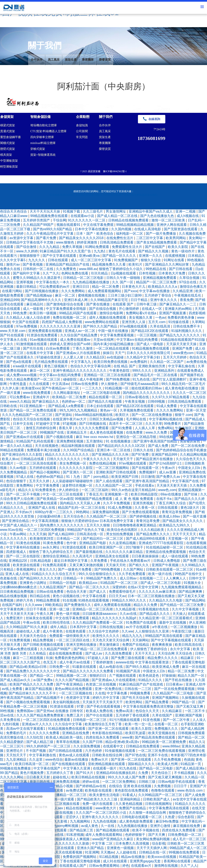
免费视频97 (148, 472)
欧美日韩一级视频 (43, 313)
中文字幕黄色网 (12, 609)
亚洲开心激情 (161, 826)
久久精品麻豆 (172, 711)
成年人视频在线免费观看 (108, 318)
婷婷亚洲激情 (87, 242)
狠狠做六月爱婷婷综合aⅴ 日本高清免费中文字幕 (98, 521)
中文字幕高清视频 (45, 521)
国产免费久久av (169, 477)
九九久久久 (37, 260)
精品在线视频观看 (80, 808)
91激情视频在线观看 (32, 344)
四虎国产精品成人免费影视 (62, 322)
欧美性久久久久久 (106, 636)
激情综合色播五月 (193, 287)
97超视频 (70, 424)
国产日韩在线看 (181, 269)
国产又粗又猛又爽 (190, 706)
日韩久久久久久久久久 (64, 459)
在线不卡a (164, 499)
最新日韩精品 (27, 287)
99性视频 (7, 711)
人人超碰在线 (127, 852)
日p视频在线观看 (124, 273)
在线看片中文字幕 (40, 353)
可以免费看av (20, 397)
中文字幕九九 (81, 362)
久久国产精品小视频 (58, 786)
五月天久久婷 (40, 481)
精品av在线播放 (133, 857)
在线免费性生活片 (120, 238)
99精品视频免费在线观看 (49, 216)
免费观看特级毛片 (123, 592)
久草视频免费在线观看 (137, 410)
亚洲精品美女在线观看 (112, 556)
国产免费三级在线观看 (128, 658)
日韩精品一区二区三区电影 (84, 278)
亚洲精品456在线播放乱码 (116, 773)
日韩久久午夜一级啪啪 (124, 278)
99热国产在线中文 (189, 574)
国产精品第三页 (82, 830)
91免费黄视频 (20, 640)
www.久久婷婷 (27, 251)
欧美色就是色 (149, 676)
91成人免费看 (167, 406)
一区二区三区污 (12, 746)
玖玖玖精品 (100, 273)
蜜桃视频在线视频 (92, 295)
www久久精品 (20, 401)
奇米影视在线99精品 (108, 733)
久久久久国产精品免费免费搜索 (40, 715)
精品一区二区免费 (106, 287)
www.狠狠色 (66, 242)
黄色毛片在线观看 (122, 251)
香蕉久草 (66, 428)
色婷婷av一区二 (74, 401)
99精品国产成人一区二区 (188, 848)
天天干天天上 (145, 653)
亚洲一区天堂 (196, 410)
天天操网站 (140, 640)
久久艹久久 (51, 273)
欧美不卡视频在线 (146, 830)
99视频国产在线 (52, 432)
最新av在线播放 (77, 759)
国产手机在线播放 (179, 680)
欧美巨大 (123, 415)
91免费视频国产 (126, 260)
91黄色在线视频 (29, 543)
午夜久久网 (45, 614)
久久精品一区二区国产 (167, 362)
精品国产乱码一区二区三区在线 (82, 508)
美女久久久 (48, 569)
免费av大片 (100, 759)
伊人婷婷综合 (69, 490)
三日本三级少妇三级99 (125, 295)
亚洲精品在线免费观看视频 (166, 552)
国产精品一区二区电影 (156, 768)
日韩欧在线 (9, 406)
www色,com (167, 490)
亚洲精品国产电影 (93, 543)
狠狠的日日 (98, 676)
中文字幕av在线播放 (155, 291)
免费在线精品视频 (103, 463)
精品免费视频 (43, 640)
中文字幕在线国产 (47, 768)
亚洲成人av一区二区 (80, 331)
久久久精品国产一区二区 (114, 485)
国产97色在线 (135, 755)
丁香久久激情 (83, 348)
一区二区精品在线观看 (113, 348)
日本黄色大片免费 (172, 273)
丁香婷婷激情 (103, 662)
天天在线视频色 (47, 446)
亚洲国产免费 (183, 348)
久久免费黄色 (67, 269)
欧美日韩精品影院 (145, 494)
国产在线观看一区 (146, 468)
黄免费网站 (25, 485)
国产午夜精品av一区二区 (61, 388)
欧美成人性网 (168, 764)
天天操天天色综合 (33, 636)
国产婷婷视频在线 (143, 516)
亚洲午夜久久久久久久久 (101, 817)
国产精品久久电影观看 (106, 401)
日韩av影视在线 (137, 397)
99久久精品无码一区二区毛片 (183, 384)
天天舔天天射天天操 (182, 344)
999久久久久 (142, 371)
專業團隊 (88, 60)
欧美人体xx (10, 459)
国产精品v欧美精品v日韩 (28, 667)
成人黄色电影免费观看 (136, 821)
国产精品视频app (40, 295)
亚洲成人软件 (196, 684)
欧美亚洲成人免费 (166, 667)
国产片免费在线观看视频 (141, 512)
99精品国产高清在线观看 (164, 636)
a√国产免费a (43, 680)
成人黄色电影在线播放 (182, 388)
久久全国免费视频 (87, 746)
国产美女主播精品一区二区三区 (63, 795)
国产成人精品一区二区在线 (118, 216)
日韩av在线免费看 (85, 384)
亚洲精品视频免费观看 (160, 278)
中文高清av (61, 384)
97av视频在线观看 (134, 326)
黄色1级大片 (190, 508)
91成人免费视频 (120, 508)
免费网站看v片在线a (141, 313)
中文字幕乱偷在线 (182, 366)
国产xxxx (131, 291)
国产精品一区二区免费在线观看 (33, 410)
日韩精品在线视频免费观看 (129, 220)
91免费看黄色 (46, 490)
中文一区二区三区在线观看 (63, 494)
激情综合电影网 (112, 313)
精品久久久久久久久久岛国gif (114, 618)
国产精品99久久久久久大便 (40, 578)
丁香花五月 (94, 494)
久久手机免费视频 (168, 759)
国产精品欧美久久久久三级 (97, 799)
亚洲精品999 (10, 300)
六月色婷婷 (94, 751)
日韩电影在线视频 (60, 813)
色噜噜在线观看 (163, 790)
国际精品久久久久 (142, 764)
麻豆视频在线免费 (187, 826)
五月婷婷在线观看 (43, 468)
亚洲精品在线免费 (76, 733)
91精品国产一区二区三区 (119, 583)
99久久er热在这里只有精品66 (134, 490)
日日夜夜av (175, 684)
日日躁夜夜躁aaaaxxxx (100, 614)
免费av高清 (125, 711)
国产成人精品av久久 (16, 680)
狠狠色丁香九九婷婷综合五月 (51, 552)
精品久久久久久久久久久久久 (67, 455)
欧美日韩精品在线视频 (89, 777)
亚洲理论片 (15, 751)
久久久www (34, 605)
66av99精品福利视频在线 (94, 415)
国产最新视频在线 (89, 552)
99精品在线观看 (12, 450)
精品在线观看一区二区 (106, 397)
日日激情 (148, 477)
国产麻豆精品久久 (46, 401)
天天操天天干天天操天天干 (103, 702)
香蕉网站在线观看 (178, 861)
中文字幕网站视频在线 (166, 419)
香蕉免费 (187, 300)
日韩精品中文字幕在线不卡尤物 (30, 242)
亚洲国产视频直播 (173, 313)
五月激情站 (95, 441)
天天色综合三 (162, 773)
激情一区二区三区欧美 (169, 220)
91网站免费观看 (97, 247)
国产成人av (94, 653)
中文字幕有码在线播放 (23, 547)
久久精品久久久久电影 (166, 600)
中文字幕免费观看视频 (117, 335)
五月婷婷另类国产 (37, 220)
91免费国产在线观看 (142, 622)
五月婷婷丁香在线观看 (133, 715)
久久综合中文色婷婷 (104, 631)
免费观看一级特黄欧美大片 (70, 636)
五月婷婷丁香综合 (158, 295)
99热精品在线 (156, 269)
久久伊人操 (11, 388)
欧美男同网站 (176, 238)
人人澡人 (199, 720)
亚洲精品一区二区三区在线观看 (108, 375)
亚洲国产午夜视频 (166, 565)
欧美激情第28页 (42, 539)
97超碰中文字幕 (48, 424)
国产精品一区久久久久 (120, 256)
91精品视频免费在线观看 (151, 348)
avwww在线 (124, 662)
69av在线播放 (171, 494)
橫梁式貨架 (8, 125)
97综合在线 (188, 282)
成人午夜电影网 (92, 379)
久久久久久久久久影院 (76, 468)
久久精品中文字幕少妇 (144, 357)
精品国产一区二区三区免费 (157, 282)
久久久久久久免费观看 (92, 428)
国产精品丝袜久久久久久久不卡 (33, 693)
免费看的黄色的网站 (70, 658)
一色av (160, 318)
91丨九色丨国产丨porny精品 (88, 477)
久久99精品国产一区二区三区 (161, 795)
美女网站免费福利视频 (153, 839)
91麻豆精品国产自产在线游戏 (141, 684)
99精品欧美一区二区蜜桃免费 (164, 742)
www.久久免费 (157, 432)
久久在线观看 (40, 384)
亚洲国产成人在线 (42, 508)
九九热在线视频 (105, 821)
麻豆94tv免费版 (168, 821)
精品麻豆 (188, 658)
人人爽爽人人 (176, 578)
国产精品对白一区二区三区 (103, 539)
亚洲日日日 (81, 287)
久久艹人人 (189, 866)
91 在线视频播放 (119, 441)
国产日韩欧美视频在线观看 (44, 645)
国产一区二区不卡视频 (23, 494)
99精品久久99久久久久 (129, 600)
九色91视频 (11, 724)
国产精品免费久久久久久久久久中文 (33, 671)
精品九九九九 (133, 636)
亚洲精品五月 (77, 432)
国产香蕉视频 (33, 264)
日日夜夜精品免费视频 (17, 592)
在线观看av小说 (83, 216)
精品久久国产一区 (191, 676)
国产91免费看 (122, 428)
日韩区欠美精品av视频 (107, 419)
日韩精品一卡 (74, 578)
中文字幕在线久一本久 (53, 282)
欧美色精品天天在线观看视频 (61, 852)
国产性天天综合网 (136, 698)
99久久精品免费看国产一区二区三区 (34, 379)
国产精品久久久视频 (154, 251)
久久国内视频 (122, 229)
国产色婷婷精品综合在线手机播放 (181, 450)
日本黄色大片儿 (134, 287)
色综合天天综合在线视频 (32, 419)
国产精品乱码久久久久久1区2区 (122, 446)
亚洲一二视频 (186, 211)
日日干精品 (139, 300)
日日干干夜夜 (37, 609)
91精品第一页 (191, 764)
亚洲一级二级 (60, 609)
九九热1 (100, 251)
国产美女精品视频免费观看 (157, 242)
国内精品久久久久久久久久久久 (147, 393)
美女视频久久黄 (141, 318)
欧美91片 (136, 264)
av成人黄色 (90, 826)
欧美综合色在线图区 (123, 530)
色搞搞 (189, 759)
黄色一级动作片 (183, 251)
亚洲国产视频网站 (166, 698)
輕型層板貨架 (9, 167)
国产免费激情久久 (78, 605)
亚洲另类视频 (143, 503)
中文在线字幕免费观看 (73, 618)
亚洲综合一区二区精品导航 (137, 437)
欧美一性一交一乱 (139, 724)
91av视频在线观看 (44, 340)
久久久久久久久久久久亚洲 (60, 326)
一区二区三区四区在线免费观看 (47, 720)
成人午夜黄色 (53, 631)
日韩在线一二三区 (138, 689)
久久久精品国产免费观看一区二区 (98, 622)
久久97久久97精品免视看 (171, 397)
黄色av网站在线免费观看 (74, 689)
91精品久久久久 (151, 680)
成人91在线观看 (115, 861)
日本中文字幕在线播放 (92, 229)
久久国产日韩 (93, 742)
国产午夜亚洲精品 (70, 684)
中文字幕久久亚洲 (77, 768)
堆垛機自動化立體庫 (44, 125)
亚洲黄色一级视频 (121, 848)
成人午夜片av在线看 (75, 662)
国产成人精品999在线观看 (146, 539)
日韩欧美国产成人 (157, 799)
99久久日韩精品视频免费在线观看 (32, 503)
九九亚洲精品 (17, 759)
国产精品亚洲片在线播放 (155, 459)
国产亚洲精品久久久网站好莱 (167, 264)
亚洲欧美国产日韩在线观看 (116, 472)
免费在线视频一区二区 (70, 318)
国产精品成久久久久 (155, 614)
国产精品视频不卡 (50, 698)
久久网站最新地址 (67, 393)
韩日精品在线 (40, 596)
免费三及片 (75, 715)
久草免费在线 (11, 720)
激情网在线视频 (166, 866)
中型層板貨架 (9, 161)
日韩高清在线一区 (90, 534)
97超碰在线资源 (49, 357)
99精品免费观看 (48, 600)
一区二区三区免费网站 (119, 782)
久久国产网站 (134, 569)
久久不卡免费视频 (117, 503)
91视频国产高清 (128, 671)
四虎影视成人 (17, 552)
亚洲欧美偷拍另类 (152, 366)
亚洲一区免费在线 (109, 689)
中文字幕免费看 (48, 485)
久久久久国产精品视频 (72, 680)
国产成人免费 (159, 446)
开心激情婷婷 (129, 309)
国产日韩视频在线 (93, 424)
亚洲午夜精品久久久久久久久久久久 (80, 371)
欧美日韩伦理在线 (57, 622)
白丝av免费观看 (58, 348)
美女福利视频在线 (67, 702)
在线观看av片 (142, 866)
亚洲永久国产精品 (91, 848)
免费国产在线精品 (136, 645)
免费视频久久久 (167, 729)
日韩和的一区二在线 (39, 269)
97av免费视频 (27, 326)
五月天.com (157, 322)
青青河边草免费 (148, 521)
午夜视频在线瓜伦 (188, 295)
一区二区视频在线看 (65, 804)
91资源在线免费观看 (43, 335)
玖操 (49, 658)
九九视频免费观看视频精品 (182, 587)
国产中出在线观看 (100, 715)
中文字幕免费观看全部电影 (67, 309)
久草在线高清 (160, 326)
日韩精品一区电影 (63, 583)
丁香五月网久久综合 (171, 503)
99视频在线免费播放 (16, 768)
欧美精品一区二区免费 (69, 397)
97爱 (81, 706)
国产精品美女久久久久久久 (183, 521)
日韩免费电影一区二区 (185, 835)
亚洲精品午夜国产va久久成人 (151, 211)
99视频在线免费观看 (184, 852)
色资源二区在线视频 (101, 684)
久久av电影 (18, 468)
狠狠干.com (184, 415)
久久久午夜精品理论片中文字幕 (50, 234)
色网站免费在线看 (75, 273)
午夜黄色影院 (120, 371)
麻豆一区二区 (65, 295)
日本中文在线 (23, 424)
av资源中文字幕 (22, 238)
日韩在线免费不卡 (187, 326)
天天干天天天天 (185, 534)
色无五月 (50, 662)
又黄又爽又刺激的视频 (87, 565)
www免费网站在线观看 (102, 322)
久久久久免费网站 (170, 410)
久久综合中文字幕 (69, 724)
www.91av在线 (11, 530)
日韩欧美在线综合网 (108, 755)
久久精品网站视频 (193, 455)
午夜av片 (169, 468)
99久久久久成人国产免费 (127, 777)
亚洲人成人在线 (17, 574)
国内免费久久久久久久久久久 (62, 525)
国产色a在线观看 (19, 362)
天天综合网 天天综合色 (176, 653)
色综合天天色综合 (14, 211)
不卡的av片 (24, 512)
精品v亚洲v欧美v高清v (123, 742)
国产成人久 (98, 592)
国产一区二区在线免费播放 (152, 415)
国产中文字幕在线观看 (60, 256)
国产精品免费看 (157, 702)
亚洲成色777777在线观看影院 (162, 543)
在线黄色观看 (76, 631)
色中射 (72, 543)
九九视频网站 (80, 821)
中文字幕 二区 (103, 843)
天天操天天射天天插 (172, 485)
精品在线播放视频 (14, 596)
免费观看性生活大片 (127, 247)
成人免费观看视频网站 (105, 291)
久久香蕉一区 (145, 508)
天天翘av (107, 852)
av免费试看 (74, 790)
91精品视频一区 (117, 388)
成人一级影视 (33, 309)
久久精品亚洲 (183, 291)
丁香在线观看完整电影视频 (80, 861)
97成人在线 (25, 477)
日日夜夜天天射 (39, 777)
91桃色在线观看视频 (94, 600)
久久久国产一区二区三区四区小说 (101, 813)
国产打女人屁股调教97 (170, 379)
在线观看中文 (114, 746)
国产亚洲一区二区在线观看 (109, 729)
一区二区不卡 (195, 711)
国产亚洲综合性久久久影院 (23, 455)
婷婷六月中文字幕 (106, 698)
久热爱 (170, 817)
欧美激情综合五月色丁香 (104, 724)
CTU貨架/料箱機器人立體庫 (48, 131)
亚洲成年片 (41, 397)
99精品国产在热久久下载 (86, 530)
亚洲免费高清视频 (67, 782)
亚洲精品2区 (18, 561)
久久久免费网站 (73, 291)
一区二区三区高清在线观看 (37, 463)
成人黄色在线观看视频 (107, 432)
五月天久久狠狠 (99, 525)
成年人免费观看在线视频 (113, 605)
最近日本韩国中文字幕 (71, 561)
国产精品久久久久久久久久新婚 (66, 843)
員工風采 (54, 60)
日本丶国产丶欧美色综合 (95, 234)
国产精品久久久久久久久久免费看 (88, 671)
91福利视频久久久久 (187, 331)
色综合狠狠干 (17, 481)
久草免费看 (99, 561)
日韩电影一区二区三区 (90, 720)
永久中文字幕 (180, 649)
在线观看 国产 (124, 304)
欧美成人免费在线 (100, 711)
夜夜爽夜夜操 (162, 645)
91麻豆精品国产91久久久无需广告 (66, 251)
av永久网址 (51, 547)
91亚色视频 (152, 720)
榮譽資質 (105, 60)
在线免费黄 (135, 432)
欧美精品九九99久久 (175, 525)
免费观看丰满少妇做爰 (44, 450)
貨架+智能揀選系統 (43, 155)
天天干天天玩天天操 (45, 211)
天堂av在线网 (104, 340)
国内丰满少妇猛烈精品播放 (114, 344)
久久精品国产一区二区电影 (174, 693)
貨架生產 (71, 60)
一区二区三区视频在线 (76, 693)
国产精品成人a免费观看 (66, 406)
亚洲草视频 (25, 282)
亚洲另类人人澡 (134, 322)
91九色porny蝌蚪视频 (63, 826)
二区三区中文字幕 (150, 238)
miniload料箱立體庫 (43, 143)
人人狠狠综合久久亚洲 (152, 631)
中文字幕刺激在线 (43, 755)
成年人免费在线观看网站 (104, 835)
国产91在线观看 (12, 335)
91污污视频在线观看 (125, 720)
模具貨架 (6, 155)
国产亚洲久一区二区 (78, 472)
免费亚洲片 (15, 618)
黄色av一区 (109, 410)
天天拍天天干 (17, 755)
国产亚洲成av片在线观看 (25, 437)
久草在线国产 (163, 715)
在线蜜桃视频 (176, 256)
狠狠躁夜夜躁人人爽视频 (71, 839)
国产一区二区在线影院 (23, 556)
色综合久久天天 (148, 711)
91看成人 (129, 795)
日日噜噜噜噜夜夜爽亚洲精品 (135, 525)
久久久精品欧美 (153, 530)
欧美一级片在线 (160, 574)
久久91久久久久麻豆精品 (124, 552)
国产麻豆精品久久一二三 (178, 304)
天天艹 (120, 353)
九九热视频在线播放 (133, 826)
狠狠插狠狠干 (30, 256)
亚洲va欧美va (90, 256)
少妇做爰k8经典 (49, 516)
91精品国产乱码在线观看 (35, 441)
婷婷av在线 (91, 782)
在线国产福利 (12, 605)
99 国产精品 (9, 773)
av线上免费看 (13, 689)
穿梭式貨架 (38, 149)
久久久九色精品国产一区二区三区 (28, 415)
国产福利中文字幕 (27, 273)
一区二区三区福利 (95, 490)
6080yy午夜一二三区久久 (55, 512)
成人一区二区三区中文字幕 (91, 260)
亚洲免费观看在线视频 (45, 331)
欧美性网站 (134, 702)
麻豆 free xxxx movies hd (95, 437)
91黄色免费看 (54, 543)
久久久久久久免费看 (45, 733)
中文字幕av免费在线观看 (19, 649)
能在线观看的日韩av (147, 388)
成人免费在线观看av (76, 340)
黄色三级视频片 (56, 366)
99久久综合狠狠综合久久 (98, 574)
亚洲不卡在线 (158, 755)
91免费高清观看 (55, 565)
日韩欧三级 (147, 782)
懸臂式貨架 (8, 149)
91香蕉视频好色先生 (154, 609)
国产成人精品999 (61, 534)
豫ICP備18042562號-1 (115, 171)
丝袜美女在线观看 (40, 618)
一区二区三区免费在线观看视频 (162, 751)
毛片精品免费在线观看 (52, 362)
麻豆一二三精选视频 (28, 658)
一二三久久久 (92, 388)
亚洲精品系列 (165, 371)
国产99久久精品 (138, 667)
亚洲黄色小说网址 (33, 583)
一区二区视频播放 (184, 627)
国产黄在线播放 (98, 304)
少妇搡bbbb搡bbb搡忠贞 (19, 587)
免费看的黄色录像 (181, 318)
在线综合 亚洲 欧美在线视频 (130, 786)
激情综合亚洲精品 (56, 556)
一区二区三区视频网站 (113, 468)
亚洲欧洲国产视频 (189, 715)
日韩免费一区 (60, 667)
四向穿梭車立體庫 (42, 137)
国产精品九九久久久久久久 (180, 335)
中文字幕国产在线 (186, 481)
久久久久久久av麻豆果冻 (158, 592)
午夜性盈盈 (18, 384)
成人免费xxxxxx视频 (22, 375)
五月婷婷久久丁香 (60, 773)
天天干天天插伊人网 (152, 848)
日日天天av (117, 596)
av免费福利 (139, 362)
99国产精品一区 (184, 702)
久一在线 (108, 826)
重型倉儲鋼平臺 (11, 137)
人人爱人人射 (74, 357)
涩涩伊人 (73, 817)
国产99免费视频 (118, 379)
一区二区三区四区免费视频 (45, 530)
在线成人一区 (152, 309)
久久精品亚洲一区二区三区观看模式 (166, 618)
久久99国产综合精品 (79, 450)
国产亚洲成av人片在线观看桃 (78, 353)
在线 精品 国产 (125, 366)
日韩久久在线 (144, 450)
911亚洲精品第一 (33, 406)
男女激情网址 (116, 211)
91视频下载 (72, 211)
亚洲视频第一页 (117, 494)
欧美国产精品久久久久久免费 (32, 684)
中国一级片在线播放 (114, 331)
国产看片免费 (47, 238)
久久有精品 (38, 653)
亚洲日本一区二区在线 (114, 450)
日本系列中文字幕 (84, 627)
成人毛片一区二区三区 (189, 839)
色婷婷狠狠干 (136, 835)
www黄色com (184, 353)
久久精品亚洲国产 (53, 587)
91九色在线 (142, 379)
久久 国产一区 (123, 282)
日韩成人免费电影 (167, 561)
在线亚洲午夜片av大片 (70, 419)
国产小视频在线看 (60, 437)
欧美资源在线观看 (27, 565)
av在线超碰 (116, 357)
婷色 (126, 866)
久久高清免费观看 (119, 653)
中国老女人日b (189, 468)
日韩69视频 (157, 401)
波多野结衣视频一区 (78, 485)
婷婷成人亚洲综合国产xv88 (71, 344)
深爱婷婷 (119, 587)
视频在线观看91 (69, 225)
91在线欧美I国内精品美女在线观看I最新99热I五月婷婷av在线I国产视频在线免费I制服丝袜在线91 (103, 195)
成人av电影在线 (111, 667)
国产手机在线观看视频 (104, 706)
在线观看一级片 (105, 768)
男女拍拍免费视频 (120, 534)
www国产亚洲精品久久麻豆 (113, 839)
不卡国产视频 (36, 751)
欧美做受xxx (31, 388)
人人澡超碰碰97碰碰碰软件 (73, 481)
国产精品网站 (195, 600)
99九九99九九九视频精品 (79, 410)
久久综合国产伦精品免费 (79, 335)
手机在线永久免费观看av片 (131, 561)
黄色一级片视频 (68, 614)
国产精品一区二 (42, 676)
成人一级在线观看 (175, 556)
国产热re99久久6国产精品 (53, 229)
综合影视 (159, 843)
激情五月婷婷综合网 (41, 428)
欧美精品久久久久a (163, 287)
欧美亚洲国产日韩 (125, 477)
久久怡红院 (35, 737)
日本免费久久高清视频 (133, 843)
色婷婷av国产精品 (50, 477)
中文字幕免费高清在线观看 (169, 808)
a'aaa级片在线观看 (27, 366)
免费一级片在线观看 (98, 804)
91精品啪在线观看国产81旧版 (183, 340)
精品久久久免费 (146, 605)
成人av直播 (168, 472)
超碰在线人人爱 (28, 631)
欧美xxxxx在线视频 (162, 857)
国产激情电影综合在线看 (65, 304)
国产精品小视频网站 (45, 472)
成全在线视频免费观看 (66, 653)
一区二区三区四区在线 (73, 640)
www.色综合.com (190, 790)
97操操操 (169, 676)
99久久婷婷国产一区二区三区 (49, 746)
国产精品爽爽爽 (191, 592)
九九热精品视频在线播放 (91, 282)
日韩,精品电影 (41, 561)
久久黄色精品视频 (129, 804)
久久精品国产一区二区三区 (107, 516)
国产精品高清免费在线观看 (155, 737)
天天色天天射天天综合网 (111, 640)
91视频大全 (193, 583)
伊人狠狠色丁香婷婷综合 (149, 649)
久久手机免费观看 (132, 574)
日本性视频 (148, 273)
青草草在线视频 (68, 742)
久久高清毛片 (83, 556)
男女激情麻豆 (110, 645)
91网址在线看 (174, 260)
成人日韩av (129, 578)
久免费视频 (163, 786)
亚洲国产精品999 (165, 455)
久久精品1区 (95, 357)
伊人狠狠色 (110, 384)
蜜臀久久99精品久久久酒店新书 (37, 278)
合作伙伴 (37, 60)
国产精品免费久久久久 (153, 534)
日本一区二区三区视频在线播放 (152, 596)
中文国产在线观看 (26, 322)
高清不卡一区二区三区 (126, 424)
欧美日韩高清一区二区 (32, 764)
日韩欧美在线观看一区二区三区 (170, 569)
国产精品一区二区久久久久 (90, 587)
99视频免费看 (140, 693)
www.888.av (88, 269)
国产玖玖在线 (33, 348)
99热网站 (83, 512)
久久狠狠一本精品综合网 (148, 813)
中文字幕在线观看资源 (152, 662)
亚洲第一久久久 (151, 256)
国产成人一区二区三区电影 (161, 583)
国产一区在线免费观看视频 (175, 689)
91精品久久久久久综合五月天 (54, 574)
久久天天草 (154, 424)
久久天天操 (38, 534)
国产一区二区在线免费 (188, 446)
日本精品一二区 (69, 539)
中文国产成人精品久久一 (19, 525)
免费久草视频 (73, 247)
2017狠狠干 (135, 547)
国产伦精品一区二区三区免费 (182, 605)
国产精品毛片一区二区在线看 (156, 375)
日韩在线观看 (58, 260)
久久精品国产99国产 (39, 225)
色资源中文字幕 (78, 698)
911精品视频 (109, 857)
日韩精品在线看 (33, 459)
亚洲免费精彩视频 (70, 441)
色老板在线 (9, 578)
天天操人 (179, 614)
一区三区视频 (147, 335)
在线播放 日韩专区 (70, 711)
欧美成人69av (170, 516)
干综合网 (59, 220)
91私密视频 (75, 835)
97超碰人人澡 (98, 658)
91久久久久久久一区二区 (87, 220)
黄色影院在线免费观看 (132, 790)
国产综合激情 (27, 247)
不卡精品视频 (184, 773)
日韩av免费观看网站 (105, 866)
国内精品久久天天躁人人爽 (80, 503)
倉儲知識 (82, 125)
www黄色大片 (106, 808)
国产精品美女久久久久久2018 (82, 238)
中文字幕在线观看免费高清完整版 (149, 706)
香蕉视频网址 (27, 569)
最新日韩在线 (40, 782)
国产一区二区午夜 (177, 720)
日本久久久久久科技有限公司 (149, 353)
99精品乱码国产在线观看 (78, 313)
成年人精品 (59, 627)
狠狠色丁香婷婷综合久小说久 (121, 269)
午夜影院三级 (182, 631)
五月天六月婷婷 (175, 357)
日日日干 (181, 786)
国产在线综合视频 (103, 309)
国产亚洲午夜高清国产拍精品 (156, 441)
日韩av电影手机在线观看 (177, 782)
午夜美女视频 (135, 401)
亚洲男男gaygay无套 (146, 861)
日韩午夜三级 (147, 304)
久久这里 (36, 759)
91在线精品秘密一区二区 (165, 547)
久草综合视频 (190, 278)
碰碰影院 (70, 379)
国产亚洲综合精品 (16, 521)
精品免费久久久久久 (163, 658)
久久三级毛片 (93, 211)
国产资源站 (64, 415)
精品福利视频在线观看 (79, 446)
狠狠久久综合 (151, 260)
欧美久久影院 (178, 247)
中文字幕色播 (117, 693)
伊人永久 (7, 344)
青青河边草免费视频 (177, 512)
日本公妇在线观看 (100, 406)
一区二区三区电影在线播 (102, 393)
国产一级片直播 (195, 516)
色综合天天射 (77, 592)
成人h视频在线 (188, 216)
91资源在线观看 (75, 547)
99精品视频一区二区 (72, 676)
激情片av (13, 264)
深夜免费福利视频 (106, 512)
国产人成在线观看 (110, 481)
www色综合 (54, 759)
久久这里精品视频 (123, 543)
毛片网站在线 (136, 419)
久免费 (144, 773)
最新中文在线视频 (173, 622)
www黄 (128, 737)
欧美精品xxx (89, 583)
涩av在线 (7, 715)
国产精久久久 (139, 565)
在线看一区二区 (167, 724)
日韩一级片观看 (63, 799)
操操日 (108, 353)
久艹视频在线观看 (123, 676)
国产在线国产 (155, 247)
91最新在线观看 (85, 667)
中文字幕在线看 (95, 596)
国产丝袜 (191, 494)
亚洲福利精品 (131, 799)
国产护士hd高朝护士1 (166, 463)
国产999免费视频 (108, 569)
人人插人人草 (145, 428)
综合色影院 (186, 817)
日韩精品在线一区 (153, 852)
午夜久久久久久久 (97, 459)
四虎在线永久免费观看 (103, 737)
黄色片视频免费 (32, 773)
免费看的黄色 (190, 441)
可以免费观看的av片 (55, 287)
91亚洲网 (92, 852)
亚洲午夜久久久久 (164, 300)
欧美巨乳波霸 (136, 733)
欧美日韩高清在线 (189, 645)
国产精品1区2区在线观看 (150, 331)
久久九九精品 (50, 247)
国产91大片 (85, 773)
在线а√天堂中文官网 (143, 587)
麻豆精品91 (35, 304)
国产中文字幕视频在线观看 (171, 640)
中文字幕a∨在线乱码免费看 (138, 340)
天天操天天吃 (116, 565)
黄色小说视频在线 (67, 596)
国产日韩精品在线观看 (66, 751)
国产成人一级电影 (150, 344)
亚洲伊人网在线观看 (172, 225)
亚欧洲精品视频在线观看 (107, 764)
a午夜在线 (160, 627)
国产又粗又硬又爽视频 (165, 777)
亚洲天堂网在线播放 (82, 645)
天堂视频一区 (179, 539)
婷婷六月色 (25, 600)
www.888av (171, 746)
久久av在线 (129, 614)
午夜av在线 (32, 622)
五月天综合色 (74, 516)
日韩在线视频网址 (159, 804)
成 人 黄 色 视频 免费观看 (135, 499)
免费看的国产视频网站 (80, 857)
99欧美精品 (53, 605)
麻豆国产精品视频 (39, 689)
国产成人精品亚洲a (190, 768)
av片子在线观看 (138, 627)
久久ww (127, 631)
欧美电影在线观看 (99, 790)
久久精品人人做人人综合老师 (28, 318)
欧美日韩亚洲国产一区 (106, 547)
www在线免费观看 (37, 393)
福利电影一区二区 (130, 234)
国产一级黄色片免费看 (75, 569)
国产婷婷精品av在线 (91, 786)
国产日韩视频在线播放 (42, 291)
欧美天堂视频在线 (162, 733)
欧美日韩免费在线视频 (111, 362)
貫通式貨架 (8, 131)
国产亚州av (45, 711)
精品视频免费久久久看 (109, 264)
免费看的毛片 (17, 733)
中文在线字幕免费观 (99, 225)
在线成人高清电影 (148, 229)
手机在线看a (145, 485)
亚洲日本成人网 (76, 300)
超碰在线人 (61, 777)
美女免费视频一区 (73, 463)
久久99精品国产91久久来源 (27, 627)
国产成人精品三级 (40, 742)
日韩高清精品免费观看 (117, 242)
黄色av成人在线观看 (74, 755)
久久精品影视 (126, 609)
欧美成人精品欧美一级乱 (65, 737)
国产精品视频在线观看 (113, 830)
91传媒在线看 (179, 322)
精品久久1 (26, 490)
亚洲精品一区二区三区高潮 (93, 609)
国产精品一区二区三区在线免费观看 (101, 649)
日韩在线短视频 (112, 627)
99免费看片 (173, 424)
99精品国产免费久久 (102, 578)
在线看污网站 (12, 291)
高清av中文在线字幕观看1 (26, 729)
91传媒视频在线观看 (120, 751)
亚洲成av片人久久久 (37, 724)
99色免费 (20, 313)
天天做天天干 (123, 459)
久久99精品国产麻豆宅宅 (110, 300)
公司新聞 (82, 131)
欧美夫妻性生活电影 (105, 795)
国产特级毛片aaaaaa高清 (140, 384)
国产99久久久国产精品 (100, 326)
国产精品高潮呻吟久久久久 (41, 300)
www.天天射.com (13, 331)
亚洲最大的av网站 (179, 309)
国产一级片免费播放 (161, 234)
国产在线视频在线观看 (69, 764)
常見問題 (82, 137)
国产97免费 (140, 455)
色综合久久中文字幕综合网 (91, 366)
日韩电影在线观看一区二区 (142, 817)
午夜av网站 (18, 534)
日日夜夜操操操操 (146, 556)
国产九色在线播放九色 (158, 216)
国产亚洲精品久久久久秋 (111, 455)
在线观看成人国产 (73, 866)
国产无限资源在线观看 (181, 229)
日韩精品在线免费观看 (143, 746)
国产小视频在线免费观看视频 (28, 702)
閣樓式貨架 (8, 143)
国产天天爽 (157, 835)
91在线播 (69, 600)
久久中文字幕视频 (186, 609)
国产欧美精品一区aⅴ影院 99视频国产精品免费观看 (75, 499)
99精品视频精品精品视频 (135, 225)
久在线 (100, 693)
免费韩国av (26, 711)
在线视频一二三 (152, 578)
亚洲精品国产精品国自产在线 (68, 264)
